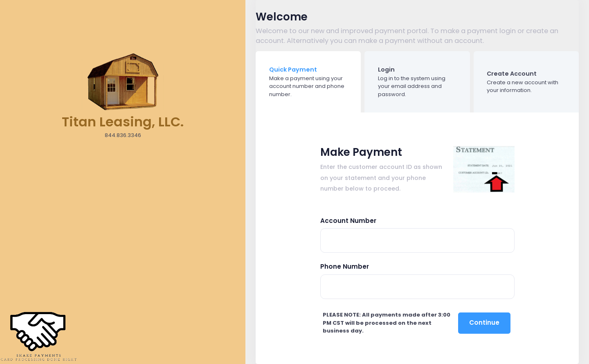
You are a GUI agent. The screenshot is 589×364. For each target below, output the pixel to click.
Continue (484, 322)
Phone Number (345, 266)
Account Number (348, 221)
